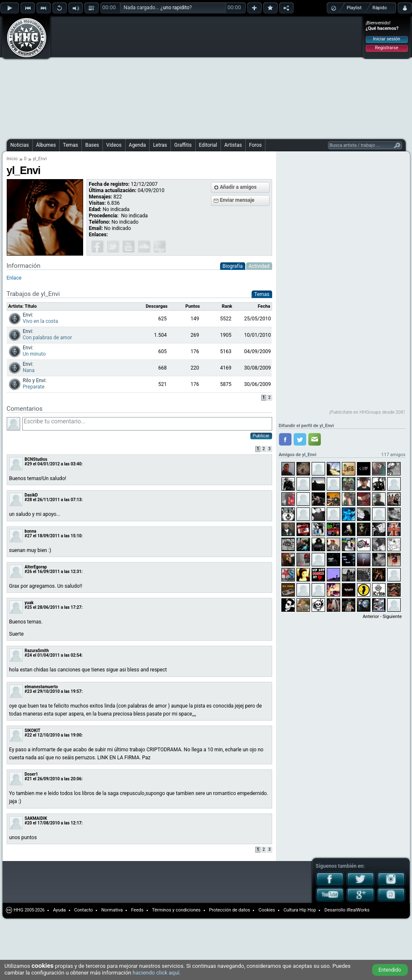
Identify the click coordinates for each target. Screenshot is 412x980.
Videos (114, 145)
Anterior (371, 617)
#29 (28, 464)
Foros (255, 145)
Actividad (259, 266)
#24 (28, 655)
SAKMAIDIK (36, 818)
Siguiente (392, 617)
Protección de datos (230, 910)
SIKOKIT (33, 730)
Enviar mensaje (237, 200)
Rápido (380, 8)
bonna (31, 531)
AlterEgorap (36, 567)
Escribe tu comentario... (147, 424)
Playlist (354, 8)
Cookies (266, 910)
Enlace (14, 278)
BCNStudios (36, 459)
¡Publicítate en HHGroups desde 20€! (367, 412)
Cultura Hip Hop (300, 910)
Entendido (390, 970)
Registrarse (387, 48)
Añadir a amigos (239, 187)
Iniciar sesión (387, 39)
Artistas (233, 145)
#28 (28, 500)
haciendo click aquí (156, 973)
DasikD (31, 495)
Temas (71, 145)
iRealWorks (358, 910)
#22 (28, 735)
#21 (28, 779)
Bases (92, 145)
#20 (28, 823)
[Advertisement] (135, 77)
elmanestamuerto (41, 687)
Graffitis (183, 145)
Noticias (20, 145)
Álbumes (46, 145)
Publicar (261, 436)
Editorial (208, 145)
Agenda (138, 145)
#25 (28, 607)
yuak (29, 603)
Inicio (12, 159)
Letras (160, 145)
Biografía (233, 266)
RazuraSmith (37, 651)
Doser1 (31, 774)
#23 (28, 691)
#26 (28, 572)
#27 (28, 536)
